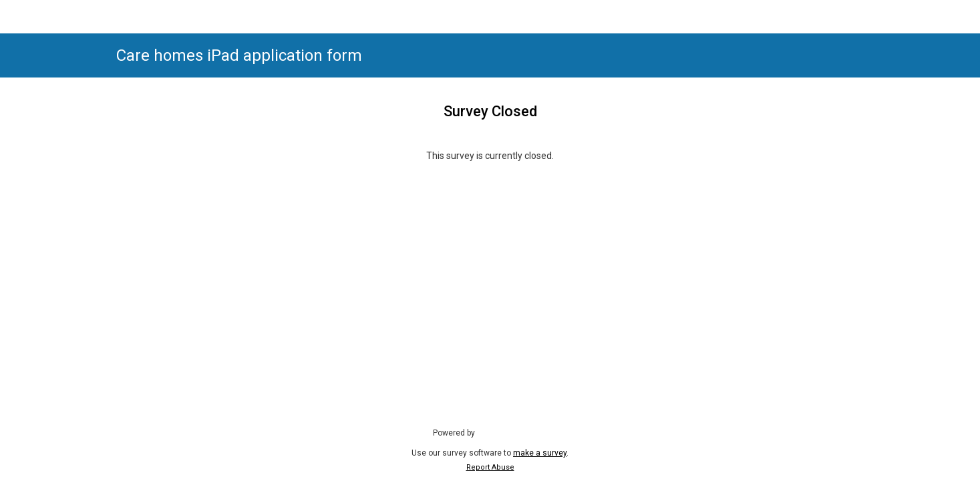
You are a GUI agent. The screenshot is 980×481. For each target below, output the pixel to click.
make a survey (540, 453)
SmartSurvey (514, 432)
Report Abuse (490, 467)
